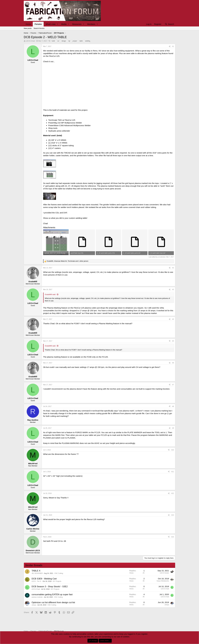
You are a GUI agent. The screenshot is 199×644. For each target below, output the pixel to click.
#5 (173, 341)
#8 (173, 406)
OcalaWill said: (50, 294)
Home (28, 24)
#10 (173, 450)
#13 (173, 515)
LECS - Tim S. (36, 581)
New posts (28, 28)
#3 (173, 290)
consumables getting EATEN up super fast (52, 594)
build (53, 41)
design (64, 41)
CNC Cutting (59, 573)
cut (58, 41)
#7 (173, 385)
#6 (173, 363)
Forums (38, 24)
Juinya (34, 605)
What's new (51, 24)
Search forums (39, 28)
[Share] (170, 46)
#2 (173, 268)
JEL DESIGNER (37, 573)
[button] (58, 24)
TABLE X (36, 571)
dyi (69, 41)
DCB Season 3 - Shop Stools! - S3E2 (50, 587)
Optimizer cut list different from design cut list (53, 602)
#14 (173, 537)
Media (64, 24)
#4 (173, 319)
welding (88, 41)
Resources (77, 24)
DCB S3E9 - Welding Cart (44, 579)
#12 (173, 493)
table (81, 41)
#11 (173, 472)
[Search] (169, 24)
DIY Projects (57, 581)
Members (91, 24)
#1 (173, 46)
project (75, 41)
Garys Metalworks (163, 581)
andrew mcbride (37, 597)
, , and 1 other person (67, 261)
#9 (173, 428)
